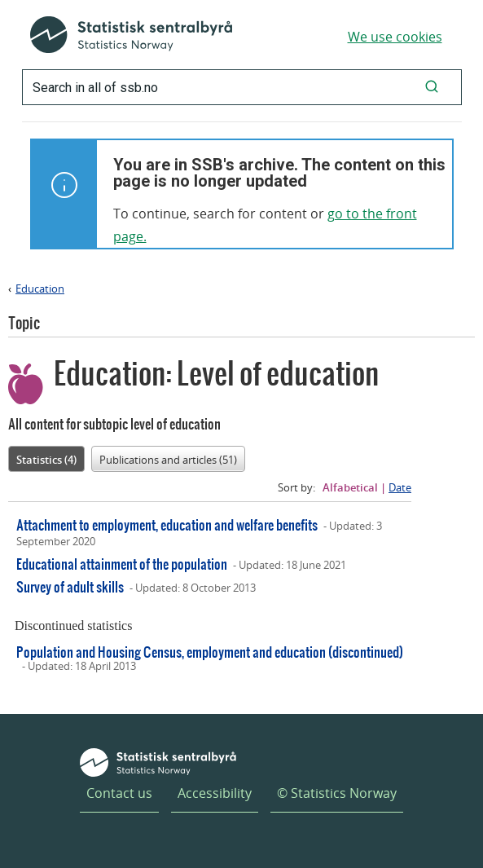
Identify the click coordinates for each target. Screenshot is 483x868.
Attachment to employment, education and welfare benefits (167, 524)
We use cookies (395, 37)
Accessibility (215, 793)
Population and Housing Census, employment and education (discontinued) (210, 652)
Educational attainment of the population (122, 564)
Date (400, 487)
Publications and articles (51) (168, 460)
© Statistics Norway (337, 793)
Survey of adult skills (70, 586)
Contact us (119, 793)
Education (40, 289)
